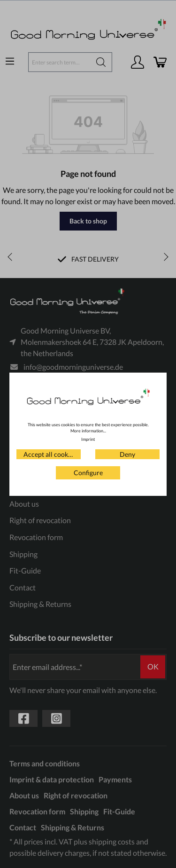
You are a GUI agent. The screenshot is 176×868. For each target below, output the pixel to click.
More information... (88, 431)
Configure (88, 473)
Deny (127, 454)
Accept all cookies (50, 454)
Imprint (88, 439)
